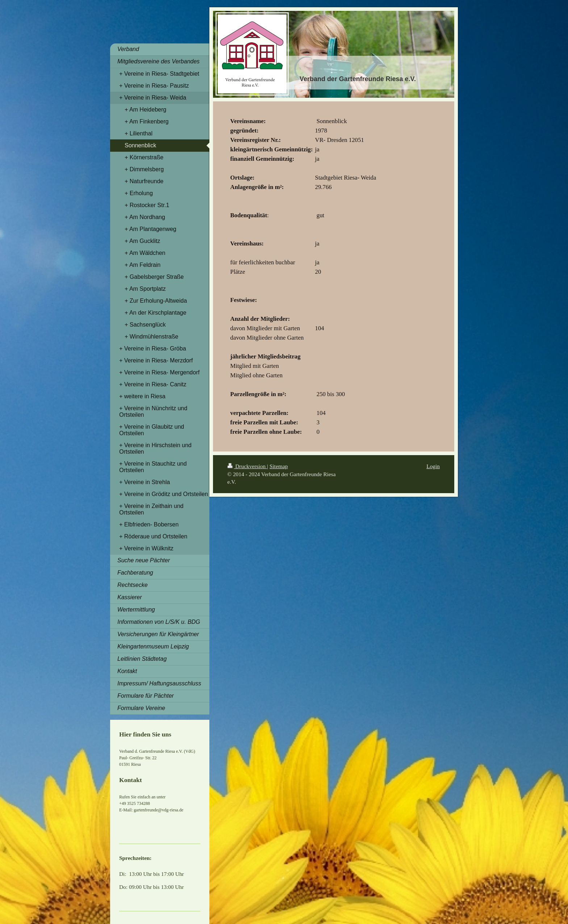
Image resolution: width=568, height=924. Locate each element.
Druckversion (247, 466)
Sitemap (279, 466)
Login (433, 466)
